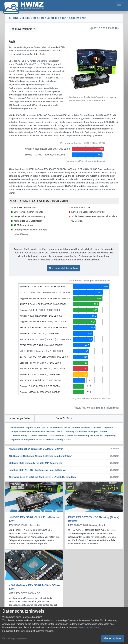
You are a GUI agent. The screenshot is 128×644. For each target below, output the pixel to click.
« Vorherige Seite (20, 418)
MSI (51, 436)
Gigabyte (107, 428)
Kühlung (69, 432)
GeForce (96, 428)
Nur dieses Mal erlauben (63, 268)
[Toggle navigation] (119, 6)
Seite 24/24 (63, 418)
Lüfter (103, 432)
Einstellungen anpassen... (16, 639)
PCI (92, 436)
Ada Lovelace (17, 428)
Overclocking (81, 436)
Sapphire (14, 440)
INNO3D (51, 432)
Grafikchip (25, 432)
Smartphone (28, 440)
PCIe (99, 436)
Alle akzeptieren (113, 638)
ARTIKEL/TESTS (19, 18)
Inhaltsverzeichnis (22, 29)
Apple (29, 428)
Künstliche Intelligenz (87, 432)
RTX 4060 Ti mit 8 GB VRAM (38, 64)
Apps (37, 428)
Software (48, 440)
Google (14, 432)
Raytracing (109, 436)
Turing (59, 440)
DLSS (67, 428)
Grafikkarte (38, 432)
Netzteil (59, 436)
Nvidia (69, 436)
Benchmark (56, 428)
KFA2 (60, 432)
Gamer (76, 428)
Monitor (42, 436)
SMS (39, 440)
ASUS (45, 428)
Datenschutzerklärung (89, 628)
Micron (32, 436)
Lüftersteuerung (18, 436)
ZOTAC (68, 440)
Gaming (86, 428)
